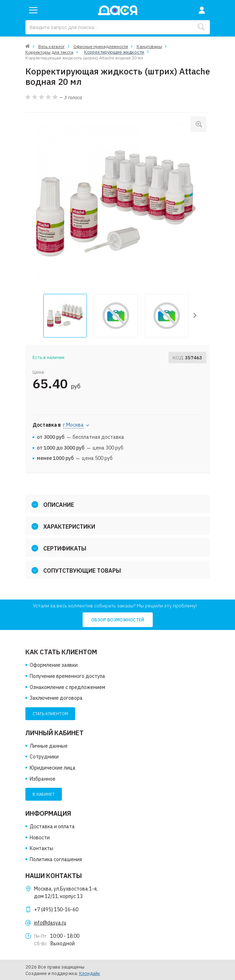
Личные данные (49, 746)
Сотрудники (44, 757)
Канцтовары (149, 46)
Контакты (41, 848)
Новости (40, 837)
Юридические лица (53, 768)
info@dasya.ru (50, 923)
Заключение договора (56, 698)
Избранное (43, 778)
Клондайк (90, 973)
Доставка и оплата (52, 826)
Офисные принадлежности (101, 46)
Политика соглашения (56, 859)
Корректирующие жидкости (110, 52)
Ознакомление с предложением (67, 687)
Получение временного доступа (67, 676)
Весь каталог (52, 46)
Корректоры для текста (49, 52)
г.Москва (73, 425)
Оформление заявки (54, 665)
